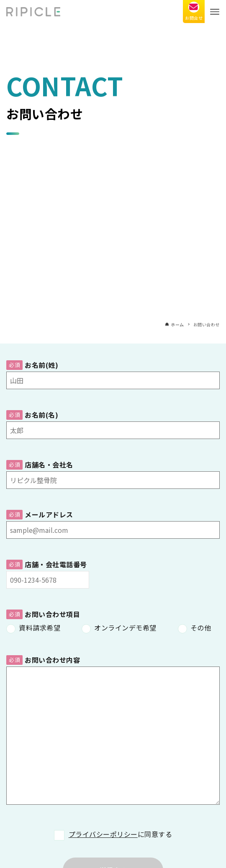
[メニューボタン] (214, 12)
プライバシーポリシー (103, 834)
